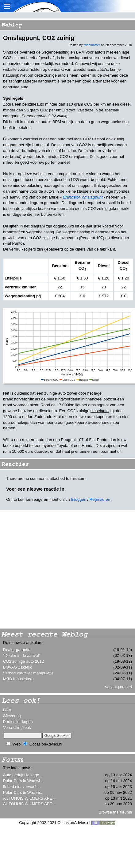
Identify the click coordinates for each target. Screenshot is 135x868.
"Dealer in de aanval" (22, 655)
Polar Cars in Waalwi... (23, 781)
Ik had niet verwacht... (22, 787)
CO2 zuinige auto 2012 (23, 661)
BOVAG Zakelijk (17, 667)
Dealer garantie (17, 650)
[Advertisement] (58, 569)
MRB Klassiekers (18, 679)
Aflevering (12, 716)
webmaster (92, 45)
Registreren (100, 499)
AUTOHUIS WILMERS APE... (29, 798)
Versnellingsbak (17, 727)
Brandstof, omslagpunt (83, 197)
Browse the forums (115, 812)
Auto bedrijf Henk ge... (23, 775)
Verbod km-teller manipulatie (28, 673)
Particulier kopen (18, 722)
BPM (7, 710)
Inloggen (79, 499)
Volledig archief (118, 687)
